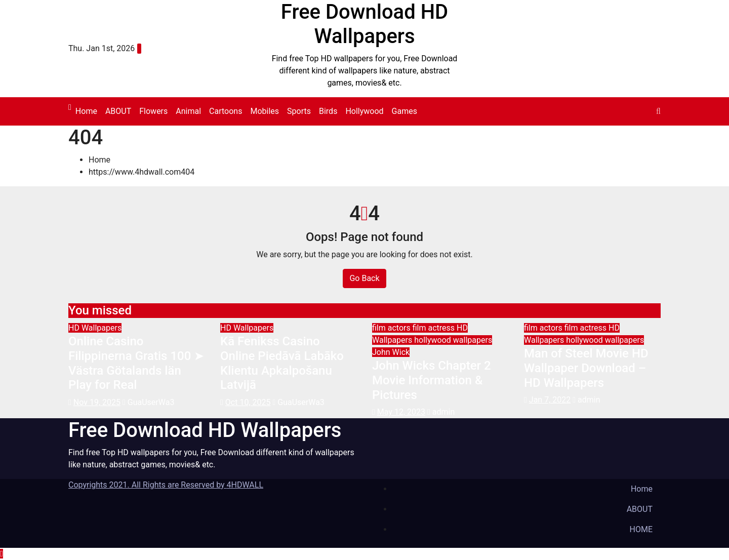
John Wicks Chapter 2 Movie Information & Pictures (432, 380)
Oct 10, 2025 (248, 402)
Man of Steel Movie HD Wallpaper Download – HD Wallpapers (586, 368)
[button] (658, 111)
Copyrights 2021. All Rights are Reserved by (148, 485)
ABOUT (118, 111)
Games (404, 111)
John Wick (391, 352)
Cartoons (226, 111)
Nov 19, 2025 (97, 402)
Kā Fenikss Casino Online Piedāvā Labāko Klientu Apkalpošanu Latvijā (282, 363)
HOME (641, 529)
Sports (299, 111)
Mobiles (265, 111)
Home (86, 111)
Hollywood (364, 111)
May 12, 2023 (401, 412)
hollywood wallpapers (453, 340)
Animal (188, 111)
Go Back (364, 278)
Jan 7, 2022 (550, 400)
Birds (328, 111)
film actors (392, 328)
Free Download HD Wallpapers (364, 24)
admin (441, 412)
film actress (435, 328)
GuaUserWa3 (148, 402)
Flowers (153, 111)
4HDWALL (245, 485)
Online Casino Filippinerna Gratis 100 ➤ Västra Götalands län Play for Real (136, 363)
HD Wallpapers (95, 328)
